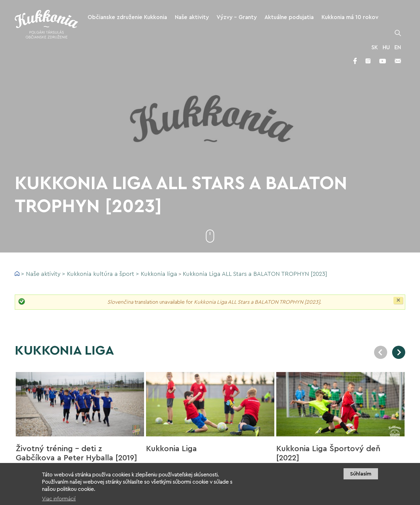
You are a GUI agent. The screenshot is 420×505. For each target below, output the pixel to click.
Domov (17, 274)
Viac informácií (59, 502)
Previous (381, 352)
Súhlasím (361, 476)
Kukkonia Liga (171, 449)
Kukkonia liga (159, 274)
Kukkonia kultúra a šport (101, 274)
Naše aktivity (43, 274)
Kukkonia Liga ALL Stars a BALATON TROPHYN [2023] (255, 274)
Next (399, 352)
